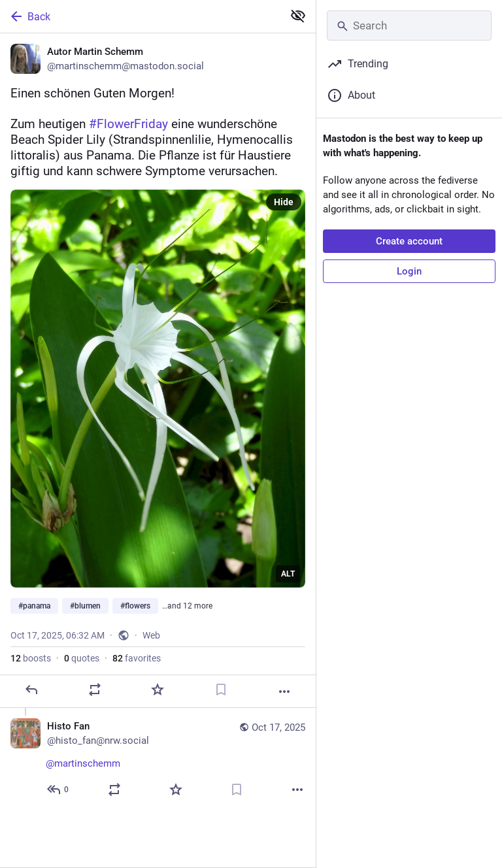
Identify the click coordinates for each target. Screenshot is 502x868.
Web (151, 635)
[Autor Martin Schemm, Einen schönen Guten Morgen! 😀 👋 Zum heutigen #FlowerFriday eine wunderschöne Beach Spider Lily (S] (158, 371)
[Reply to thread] (59, 790)
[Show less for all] (298, 16)
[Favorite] (158, 690)
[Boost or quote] (95, 690)
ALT (288, 574)
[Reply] (31, 690)
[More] (284, 692)
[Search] (409, 25)
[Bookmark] (221, 690)
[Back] (140, 16)
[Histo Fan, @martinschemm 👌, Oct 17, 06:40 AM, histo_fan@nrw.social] (158, 759)
